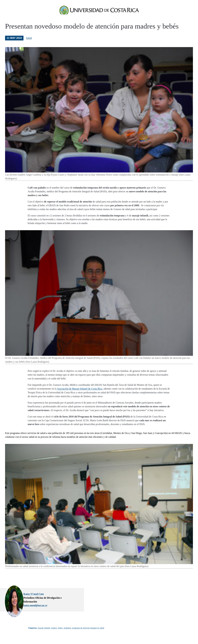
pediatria (67, 629)
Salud (29, 41)
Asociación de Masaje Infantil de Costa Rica (80, 391)
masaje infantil (44, 629)
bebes (60, 629)
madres (54, 629)
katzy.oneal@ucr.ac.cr (75, 604)
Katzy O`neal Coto (74, 597)
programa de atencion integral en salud (88, 629)
